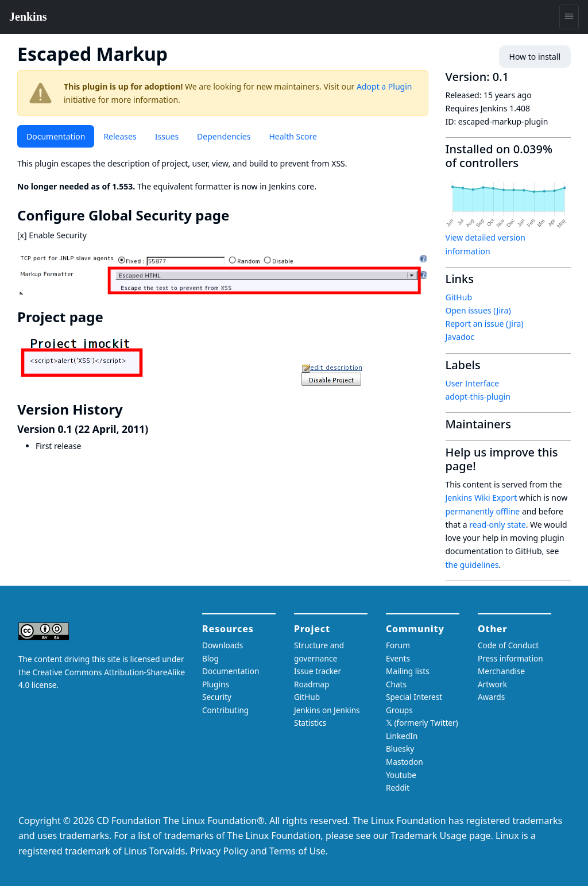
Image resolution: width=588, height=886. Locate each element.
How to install (535, 57)
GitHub (459, 297)
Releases (120, 136)
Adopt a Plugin (384, 86)
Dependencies (224, 136)
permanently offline (483, 511)
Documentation (56, 136)
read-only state (497, 525)
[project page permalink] (111, 317)
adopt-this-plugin (478, 396)
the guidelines (472, 565)
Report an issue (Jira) (485, 324)
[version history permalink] (131, 409)
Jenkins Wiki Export (481, 498)
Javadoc (460, 337)
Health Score (293, 136)
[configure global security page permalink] (237, 215)
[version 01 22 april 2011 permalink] (154, 429)
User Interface (473, 383)
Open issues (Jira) (478, 310)
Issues (167, 136)
